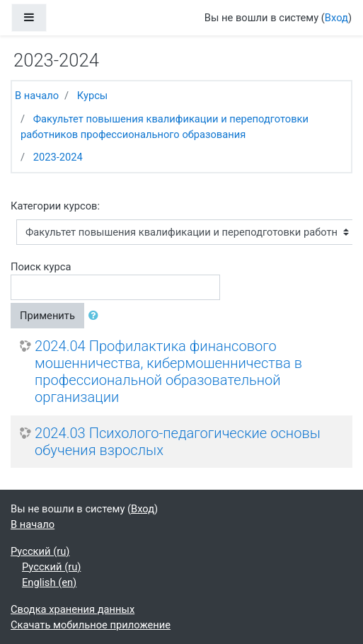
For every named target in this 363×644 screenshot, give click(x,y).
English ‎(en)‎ (49, 582)
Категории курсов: (55, 206)
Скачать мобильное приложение (91, 625)
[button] (96, 316)
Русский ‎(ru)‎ (40, 551)
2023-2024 (58, 157)
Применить (47, 316)
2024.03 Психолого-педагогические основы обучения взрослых (178, 442)
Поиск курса (41, 267)
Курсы (92, 96)
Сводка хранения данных (73, 609)
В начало (37, 96)
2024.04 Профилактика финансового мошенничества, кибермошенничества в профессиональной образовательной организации (168, 372)
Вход (336, 18)
